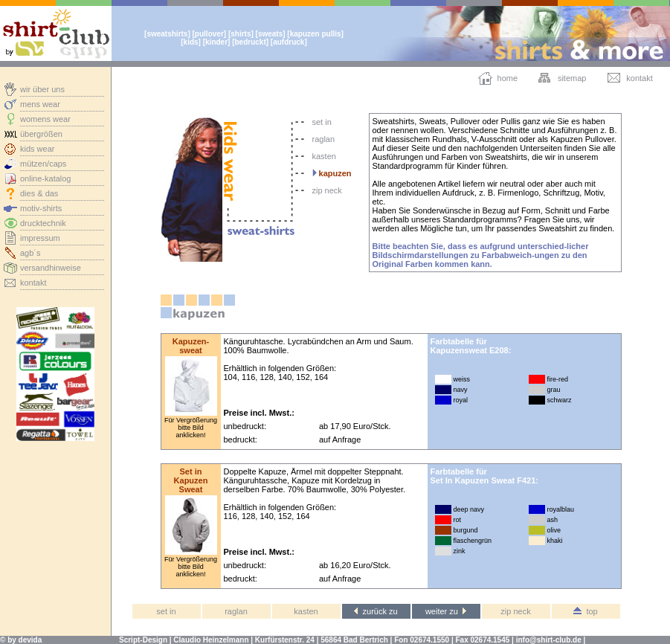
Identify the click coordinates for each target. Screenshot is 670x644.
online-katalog (46, 178)
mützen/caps (43, 164)
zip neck (327, 190)
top (585, 611)
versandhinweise (51, 268)
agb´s (30, 253)
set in (322, 122)
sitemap (572, 78)
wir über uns (42, 89)
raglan (324, 139)
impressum (40, 238)
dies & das (39, 193)
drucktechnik (43, 223)
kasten (324, 156)
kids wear (37, 149)
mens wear (40, 104)
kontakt (33, 283)
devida (30, 640)
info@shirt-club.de (549, 640)
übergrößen (41, 134)
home (508, 78)
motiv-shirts (41, 208)
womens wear (45, 119)
